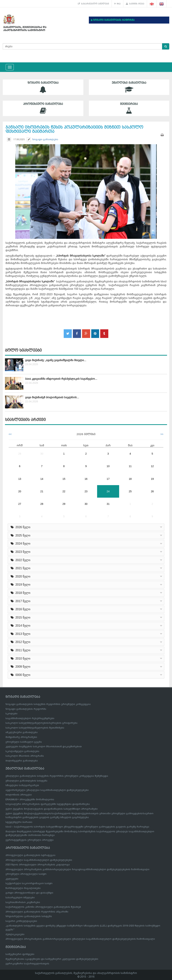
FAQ (117, 4)
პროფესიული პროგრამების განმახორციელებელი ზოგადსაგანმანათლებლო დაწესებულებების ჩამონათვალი (77, 869)
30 (42, 454)
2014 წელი (20, 626)
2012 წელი (20, 642)
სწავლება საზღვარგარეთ (22, 785)
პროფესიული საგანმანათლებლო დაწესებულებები (39, 860)
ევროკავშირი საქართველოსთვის (27, 964)
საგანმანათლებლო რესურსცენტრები (30, 718)
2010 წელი (20, 659)
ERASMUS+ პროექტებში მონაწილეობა (30, 799)
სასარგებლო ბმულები (93, 4)
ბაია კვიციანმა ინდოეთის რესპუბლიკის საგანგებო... (61, 379)
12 (152, 466)
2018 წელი (20, 593)
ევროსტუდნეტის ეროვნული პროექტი (30, 840)
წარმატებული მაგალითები (23, 888)
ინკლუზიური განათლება (22, 732)
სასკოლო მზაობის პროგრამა (25, 756)
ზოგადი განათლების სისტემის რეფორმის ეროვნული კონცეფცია (48, 704)
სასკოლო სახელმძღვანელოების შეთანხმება (35, 728)
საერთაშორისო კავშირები (23, 902)
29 (20, 454)
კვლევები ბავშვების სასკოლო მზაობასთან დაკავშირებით (44, 746)
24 (108, 491)
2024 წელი (20, 544)
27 (20, 504)
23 (86, 491)
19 (152, 479)
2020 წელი (20, 576)
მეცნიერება (129, 108)
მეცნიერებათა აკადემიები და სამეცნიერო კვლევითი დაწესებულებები (52, 959)
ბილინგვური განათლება (22, 761)
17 (108, 479)
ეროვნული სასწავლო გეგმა (24, 742)
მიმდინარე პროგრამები (21, 737)
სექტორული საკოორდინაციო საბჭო (29, 883)
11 (130, 466)
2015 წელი (20, 617)
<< (10, 434)
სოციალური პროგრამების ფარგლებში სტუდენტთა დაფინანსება (48, 804)
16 (86, 479)
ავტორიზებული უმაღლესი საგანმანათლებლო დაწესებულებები (47, 790)
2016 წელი (20, 609)
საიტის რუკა (135, 4)
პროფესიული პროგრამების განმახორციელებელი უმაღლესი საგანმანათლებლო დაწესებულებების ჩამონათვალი (80, 939)
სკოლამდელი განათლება (22, 751)
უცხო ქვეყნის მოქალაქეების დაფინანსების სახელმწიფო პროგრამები (52, 809)
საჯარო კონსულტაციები (21, 921)
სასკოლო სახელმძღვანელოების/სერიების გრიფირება (41, 723)
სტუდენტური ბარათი (19, 822)
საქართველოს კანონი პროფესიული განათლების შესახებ (43, 907)
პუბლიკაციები (15, 934)
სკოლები (11, 714)
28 (42, 504)
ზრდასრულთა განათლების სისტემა (29, 916)
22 (64, 491)
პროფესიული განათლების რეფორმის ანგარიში (37, 912)
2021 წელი (20, 568)
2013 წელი (20, 634)
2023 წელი (20, 552)
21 (42, 491)
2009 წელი (20, 667)
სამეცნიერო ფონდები (20, 954)
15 (64, 479)
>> (162, 434)
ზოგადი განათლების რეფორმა (26, 709)
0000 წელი (20, 675)
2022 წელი (20, 560)
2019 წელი (20, 585)
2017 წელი (20, 601)
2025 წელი (20, 535)
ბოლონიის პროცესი (19, 795)
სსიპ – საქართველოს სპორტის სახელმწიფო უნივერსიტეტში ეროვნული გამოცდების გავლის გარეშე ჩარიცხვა (77, 827)
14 (42, 479)
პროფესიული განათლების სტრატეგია (30, 855)
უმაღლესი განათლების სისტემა (26, 781)
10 (108, 466)
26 (152, 491)
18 (130, 479)
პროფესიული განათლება (43, 108)
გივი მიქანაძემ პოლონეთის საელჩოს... (52, 397)
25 (130, 491)
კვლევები (12, 879)
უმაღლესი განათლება (129, 87)
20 (20, 491)
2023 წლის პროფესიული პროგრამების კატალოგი (38, 865)
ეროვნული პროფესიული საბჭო (26, 874)
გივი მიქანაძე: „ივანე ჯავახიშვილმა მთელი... (56, 360)
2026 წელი (20, 527)
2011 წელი (20, 650)
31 (108, 504)
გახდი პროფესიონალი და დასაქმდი (29, 893)
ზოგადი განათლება (43, 87)
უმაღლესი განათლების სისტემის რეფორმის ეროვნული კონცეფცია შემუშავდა (57, 776)
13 (20, 479)
